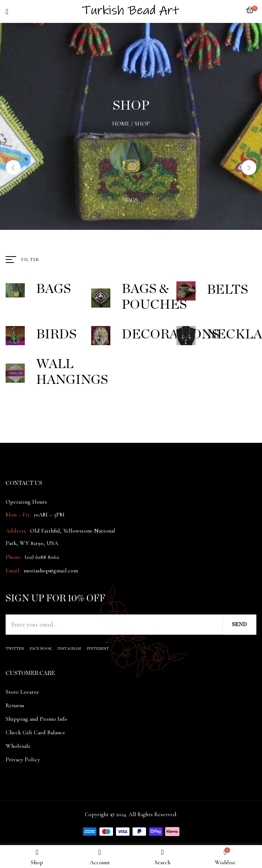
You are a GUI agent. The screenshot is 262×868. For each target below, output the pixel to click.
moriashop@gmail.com (51, 571)
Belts (227, 290)
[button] (250, 14)
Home (121, 124)
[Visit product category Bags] (131, 163)
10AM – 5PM (48, 515)
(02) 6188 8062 (42, 557)
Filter (30, 260)
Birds (56, 334)
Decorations (170, 334)
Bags (131, 200)
